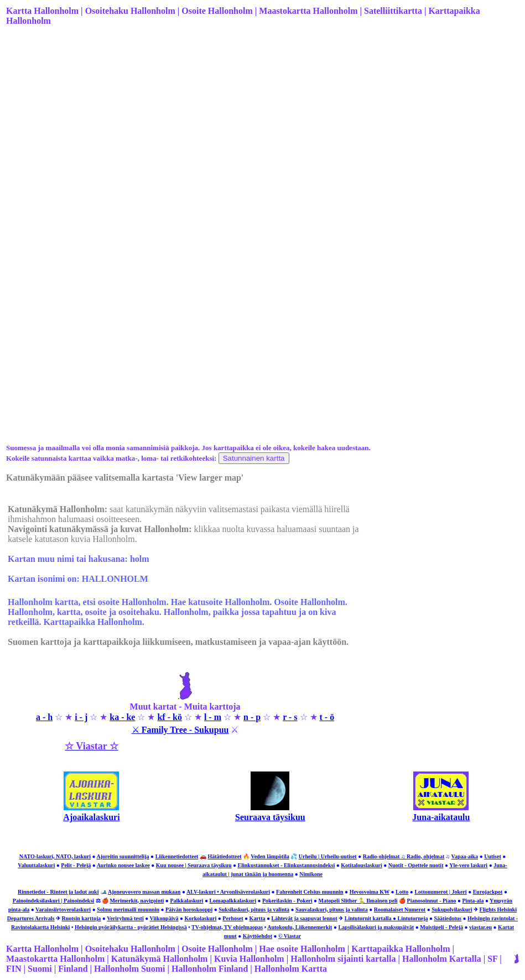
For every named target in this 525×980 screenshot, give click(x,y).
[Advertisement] (261, 122)
